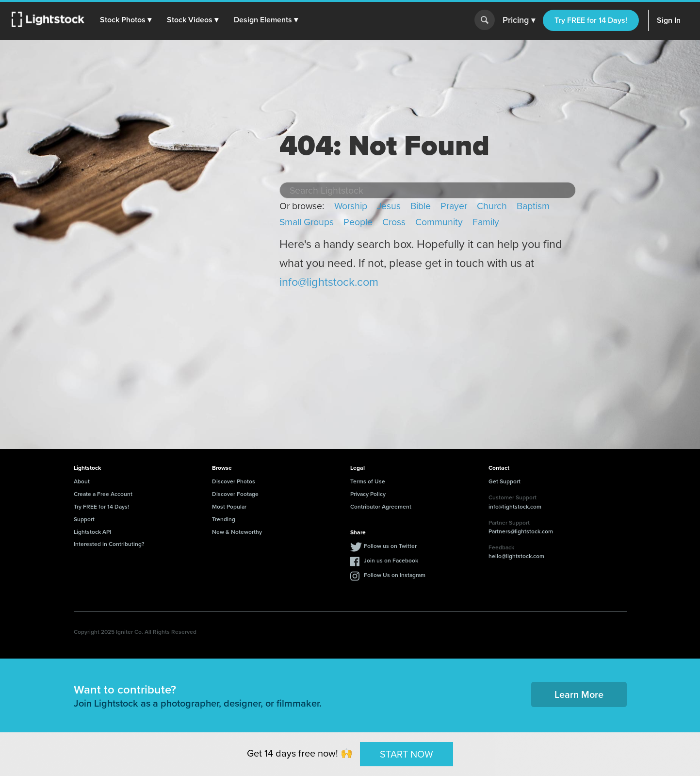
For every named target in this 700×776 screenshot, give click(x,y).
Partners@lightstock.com (521, 531)
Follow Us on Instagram (395, 575)
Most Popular (229, 506)
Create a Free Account (103, 494)
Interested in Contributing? (109, 544)
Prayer (454, 206)
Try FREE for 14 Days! (591, 20)
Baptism (533, 206)
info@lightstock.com (329, 282)
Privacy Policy (368, 494)
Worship (351, 206)
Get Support (505, 481)
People (358, 222)
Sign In (669, 20)
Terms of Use (368, 481)
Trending (224, 519)
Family (486, 222)
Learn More (579, 694)
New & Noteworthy (237, 532)
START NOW (407, 754)
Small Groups (307, 222)
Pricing (519, 20)
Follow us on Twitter (390, 546)
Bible (421, 206)
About (82, 481)
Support (84, 519)
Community (439, 222)
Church (492, 206)
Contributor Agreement (381, 506)
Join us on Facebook (391, 560)
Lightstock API (92, 532)
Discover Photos (234, 481)
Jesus (389, 206)
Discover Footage (235, 494)
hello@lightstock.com (516, 556)
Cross (394, 222)
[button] (126, 20)
